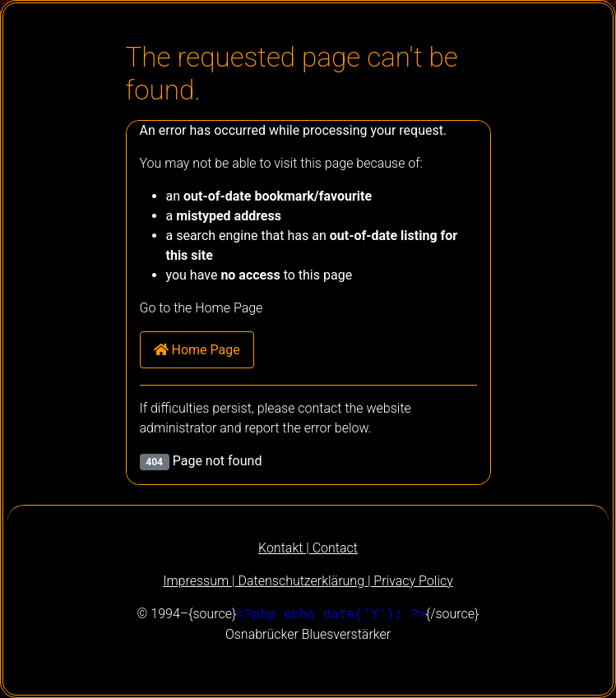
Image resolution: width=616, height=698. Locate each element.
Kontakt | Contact (308, 548)
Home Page (197, 350)
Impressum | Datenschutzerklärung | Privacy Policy (308, 581)
